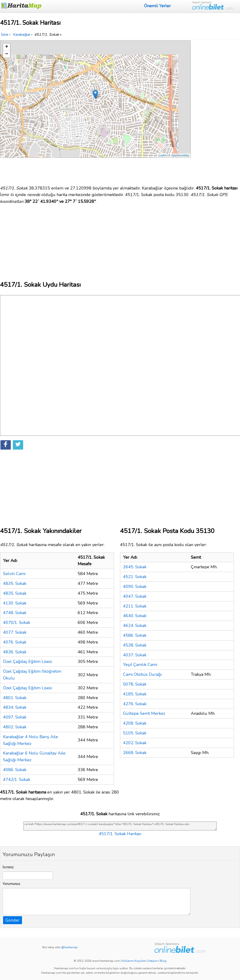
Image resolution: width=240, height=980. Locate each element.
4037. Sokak (135, 655)
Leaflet (162, 155)
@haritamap (69, 947)
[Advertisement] (216, 111)
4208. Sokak (135, 723)
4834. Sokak (15, 707)
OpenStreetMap (180, 155)
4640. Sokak (135, 616)
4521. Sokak (135, 577)
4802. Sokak (15, 727)
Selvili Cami (14, 574)
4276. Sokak (135, 704)
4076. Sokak (15, 642)
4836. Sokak (15, 652)
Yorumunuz (11, 884)
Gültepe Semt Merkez (144, 713)
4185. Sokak (135, 694)
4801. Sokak (15, 698)
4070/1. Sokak (17, 622)
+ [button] (7, 47)
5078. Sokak (135, 684)
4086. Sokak (15, 770)
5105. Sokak (135, 733)
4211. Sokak (135, 606)
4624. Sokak (135, 626)
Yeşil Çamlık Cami (140, 665)
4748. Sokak (15, 613)
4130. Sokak (15, 603)
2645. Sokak (135, 567)
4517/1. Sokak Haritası (120, 834)
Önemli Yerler (157, 6)
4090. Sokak (135, 587)
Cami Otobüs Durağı (142, 674)
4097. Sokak (15, 717)
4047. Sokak (135, 596)
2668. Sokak (135, 753)
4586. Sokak (135, 635)
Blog (163, 961)
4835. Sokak (15, 583)
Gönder (13, 920)
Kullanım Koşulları (134, 961)
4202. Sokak (135, 743)
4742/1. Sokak (17, 780)
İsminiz (8, 867)
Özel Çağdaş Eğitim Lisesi (27, 662)
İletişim (153, 961)
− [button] (7, 54)
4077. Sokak (15, 632)
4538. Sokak (135, 645)
